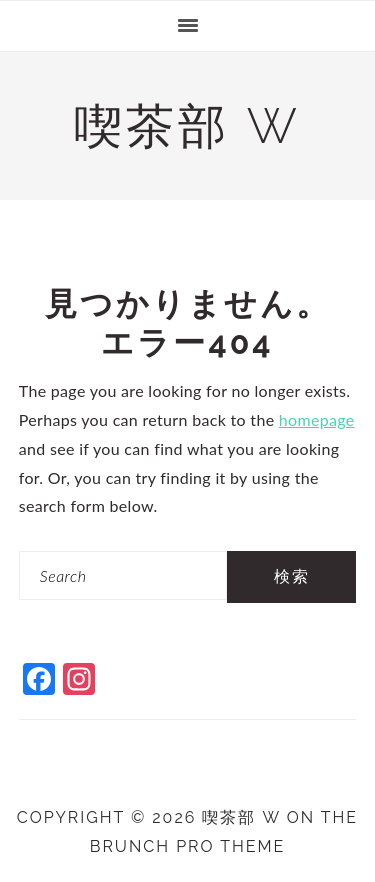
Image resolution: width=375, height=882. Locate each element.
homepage (317, 419)
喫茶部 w (187, 126)
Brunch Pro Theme (188, 846)
